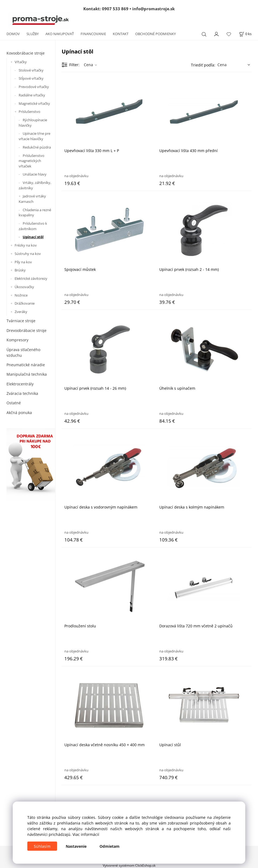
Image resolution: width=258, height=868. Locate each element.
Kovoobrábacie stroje (26, 53)
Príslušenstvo (29, 112)
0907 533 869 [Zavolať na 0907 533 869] (115, 9)
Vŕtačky (21, 62)
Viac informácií (86, 834)
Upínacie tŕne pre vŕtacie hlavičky (34, 136)
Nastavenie (76, 846)
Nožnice (21, 295)
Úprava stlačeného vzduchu (23, 352)
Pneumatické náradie (26, 365)
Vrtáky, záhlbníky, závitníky (35, 185)
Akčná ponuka (19, 413)
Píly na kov (23, 262)
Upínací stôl (33, 237)
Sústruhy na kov (28, 254)
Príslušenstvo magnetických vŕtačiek (32, 161)
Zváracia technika (22, 393)
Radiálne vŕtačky (32, 95)
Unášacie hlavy (35, 174)
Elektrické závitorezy (31, 278)
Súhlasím (42, 846)
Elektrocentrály (20, 384)
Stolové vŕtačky (31, 70)
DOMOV (13, 34)
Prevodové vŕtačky (34, 87)
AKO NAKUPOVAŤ (60, 34)
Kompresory (17, 340)
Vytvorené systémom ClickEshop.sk (129, 865)
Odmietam (110, 846)
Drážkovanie (25, 303)
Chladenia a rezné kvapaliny (35, 213)
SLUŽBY (33, 34)
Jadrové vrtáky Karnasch (32, 199)
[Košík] (245, 34)
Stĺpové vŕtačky (31, 78)
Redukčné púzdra (37, 147)
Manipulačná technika (27, 374)
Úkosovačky (24, 287)
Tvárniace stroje (21, 321)
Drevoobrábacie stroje (27, 330)
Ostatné (14, 403)
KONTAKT (121, 34)
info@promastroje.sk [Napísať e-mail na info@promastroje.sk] (153, 9)
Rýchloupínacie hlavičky (33, 123)
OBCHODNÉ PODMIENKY (156, 34)
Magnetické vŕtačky (34, 103)
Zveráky (21, 312)
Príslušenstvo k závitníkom (33, 226)
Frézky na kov (26, 245)
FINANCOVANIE (93, 34)
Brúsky (20, 270)
